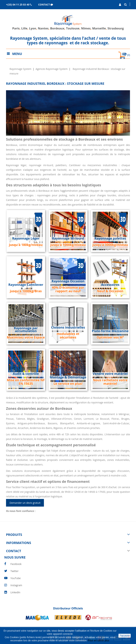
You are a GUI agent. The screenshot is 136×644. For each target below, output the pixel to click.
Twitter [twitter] (15, 571)
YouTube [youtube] (16, 578)
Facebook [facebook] (16, 564)
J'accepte (125, 636)
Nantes (43, 28)
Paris (16, 28)
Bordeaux (57, 28)
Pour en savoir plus (99, 640)
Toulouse (73, 28)
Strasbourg (116, 28)
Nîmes (86, 28)
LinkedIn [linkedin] (15, 592)
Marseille (99, 28)
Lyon (33, 28)
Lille (24, 28)
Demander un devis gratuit (25, 503)
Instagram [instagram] (16, 585)
